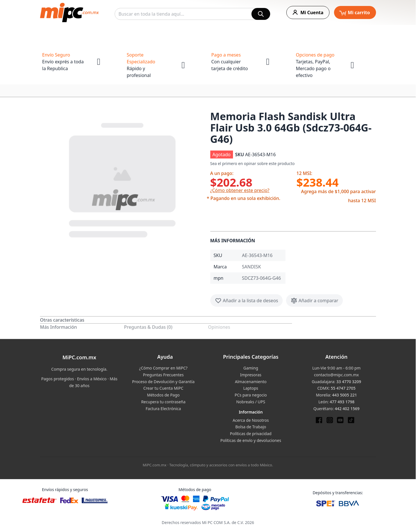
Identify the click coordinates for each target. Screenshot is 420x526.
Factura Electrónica (163, 409)
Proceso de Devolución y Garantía (163, 382)
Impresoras (251, 375)
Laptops (251, 388)
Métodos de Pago (163, 395)
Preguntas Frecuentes (163, 375)
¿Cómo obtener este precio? (240, 190)
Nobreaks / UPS (251, 402)
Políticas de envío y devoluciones (251, 440)
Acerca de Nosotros (251, 420)
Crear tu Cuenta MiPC (163, 388)
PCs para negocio (251, 395)
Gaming (251, 368)
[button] (123, 179)
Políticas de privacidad (251, 434)
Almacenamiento (251, 382)
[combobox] (192, 14)
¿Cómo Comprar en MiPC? (163, 368)
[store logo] (69, 12)
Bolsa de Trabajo (251, 427)
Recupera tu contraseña (163, 402)
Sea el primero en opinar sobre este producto (253, 163)
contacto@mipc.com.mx (337, 375)
